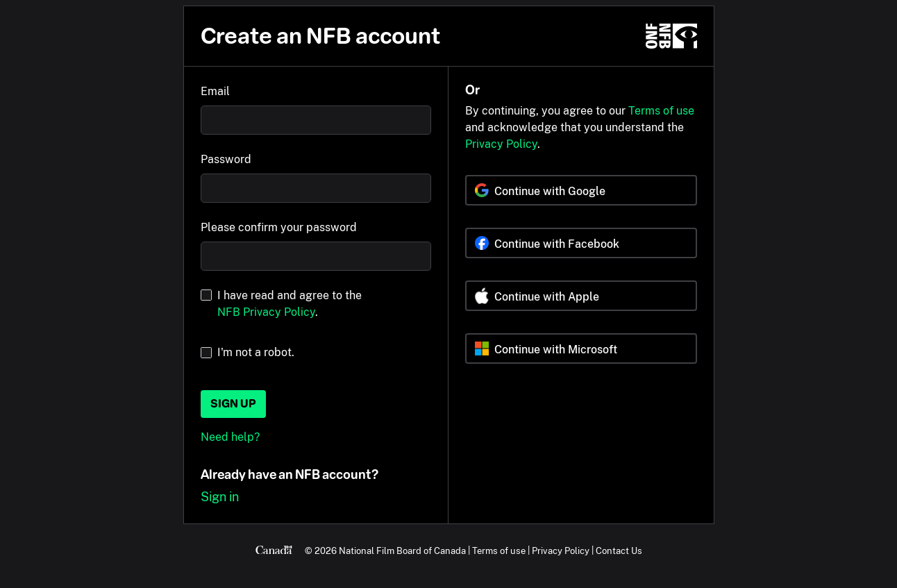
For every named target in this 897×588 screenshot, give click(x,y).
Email (215, 91)
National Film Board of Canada (402, 551)
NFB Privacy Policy (266, 312)
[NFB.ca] (671, 36)
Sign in (220, 497)
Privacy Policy (501, 144)
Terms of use (661, 111)
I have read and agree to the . (290, 304)
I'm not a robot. (256, 352)
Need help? (230, 437)
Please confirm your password (279, 227)
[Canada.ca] (274, 551)
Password (226, 159)
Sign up (233, 404)
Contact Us (619, 551)
